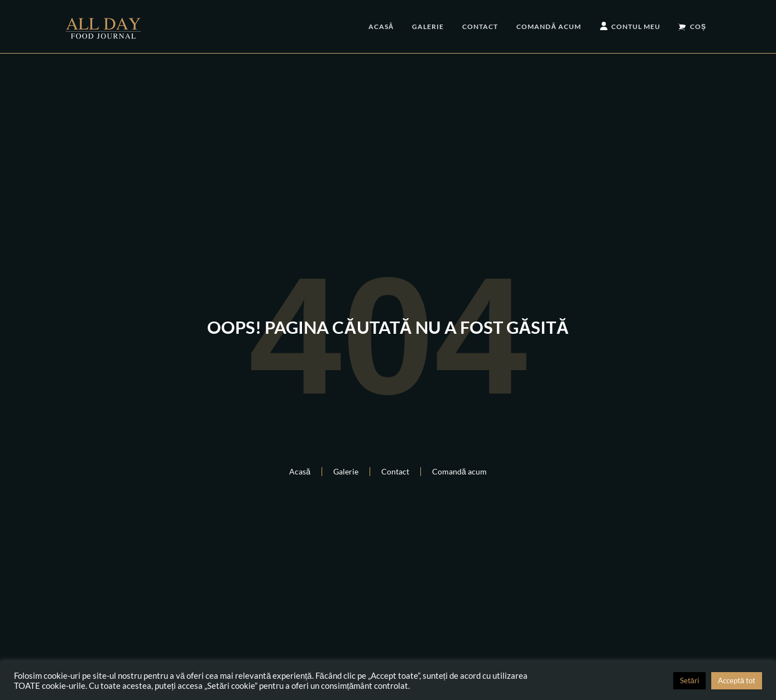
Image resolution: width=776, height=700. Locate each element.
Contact (480, 27)
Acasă (381, 27)
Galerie (428, 27)
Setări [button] (689, 680)
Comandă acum (549, 27)
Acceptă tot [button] (737, 680)
